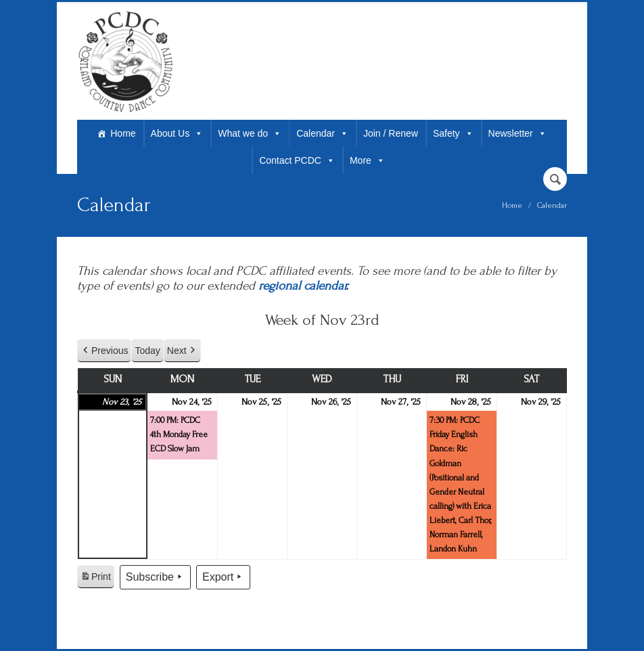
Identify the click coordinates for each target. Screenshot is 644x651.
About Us (177, 133)
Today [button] (147, 351)
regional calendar (302, 286)
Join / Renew (391, 133)
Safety (453, 133)
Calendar (322, 133)
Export (223, 577)
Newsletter (517, 133)
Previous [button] (104, 351)
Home (123, 133)
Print (95, 579)
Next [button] (182, 351)
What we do (250, 133)
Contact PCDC (297, 160)
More (367, 160)
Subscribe (155, 577)
